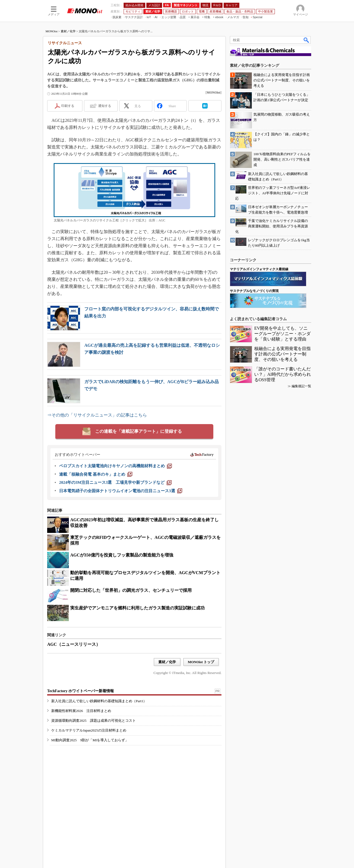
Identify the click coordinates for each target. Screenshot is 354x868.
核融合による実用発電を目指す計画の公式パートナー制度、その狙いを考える (282, 354)
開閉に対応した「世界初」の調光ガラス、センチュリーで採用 (131, 590)
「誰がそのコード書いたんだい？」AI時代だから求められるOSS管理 (283, 374)
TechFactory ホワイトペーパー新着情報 (81, 691)
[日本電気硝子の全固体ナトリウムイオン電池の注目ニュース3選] (121, 491)
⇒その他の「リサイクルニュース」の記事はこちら (97, 415)
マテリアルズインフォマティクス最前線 (259, 269)
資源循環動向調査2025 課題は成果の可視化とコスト (94, 721)
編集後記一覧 (301, 386)
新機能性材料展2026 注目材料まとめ (81, 711)
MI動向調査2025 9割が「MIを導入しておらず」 (90, 740)
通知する (105, 106)
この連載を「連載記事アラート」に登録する (139, 431)
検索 (307, 40)
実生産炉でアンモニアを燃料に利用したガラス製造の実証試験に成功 (137, 608)
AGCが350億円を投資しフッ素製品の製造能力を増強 (122, 555)
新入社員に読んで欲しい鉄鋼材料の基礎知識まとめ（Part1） (99, 701)
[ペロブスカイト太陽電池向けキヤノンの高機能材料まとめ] (115, 466)
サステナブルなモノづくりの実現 (254, 291)
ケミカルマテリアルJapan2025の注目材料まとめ (89, 730)
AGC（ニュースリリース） (74, 644)
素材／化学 (68, 31)
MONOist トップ (201, 662)
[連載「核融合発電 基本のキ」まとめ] (96, 474)
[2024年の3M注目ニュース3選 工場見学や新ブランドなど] (115, 482)
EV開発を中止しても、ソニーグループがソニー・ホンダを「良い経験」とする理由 (282, 334)
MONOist (52, 31)
